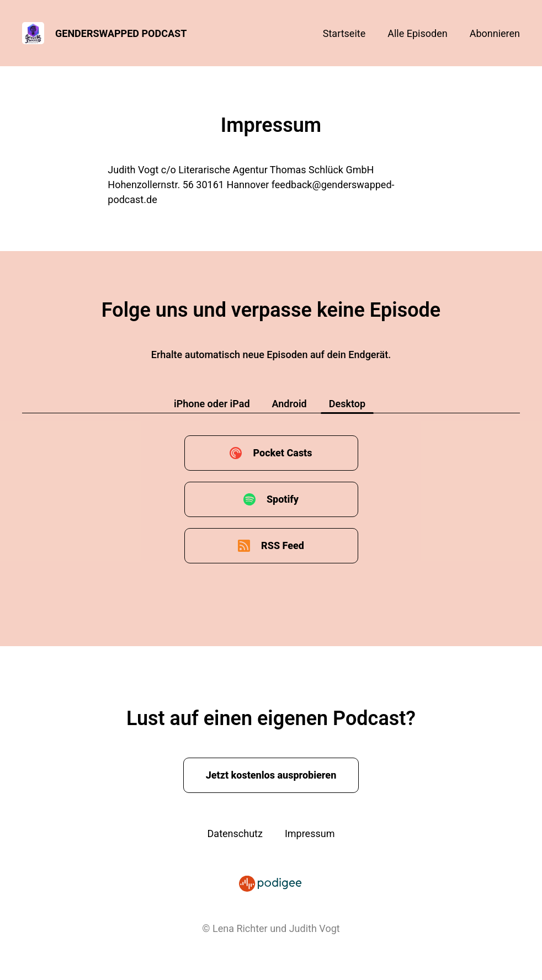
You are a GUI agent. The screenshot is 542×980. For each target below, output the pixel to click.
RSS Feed (283, 545)
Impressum (310, 833)
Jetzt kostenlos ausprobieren (271, 775)
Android (289, 404)
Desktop (347, 404)
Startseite (344, 33)
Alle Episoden (417, 33)
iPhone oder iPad (212, 404)
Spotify (283, 499)
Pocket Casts (282, 453)
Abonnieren (495, 33)
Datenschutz (235, 833)
